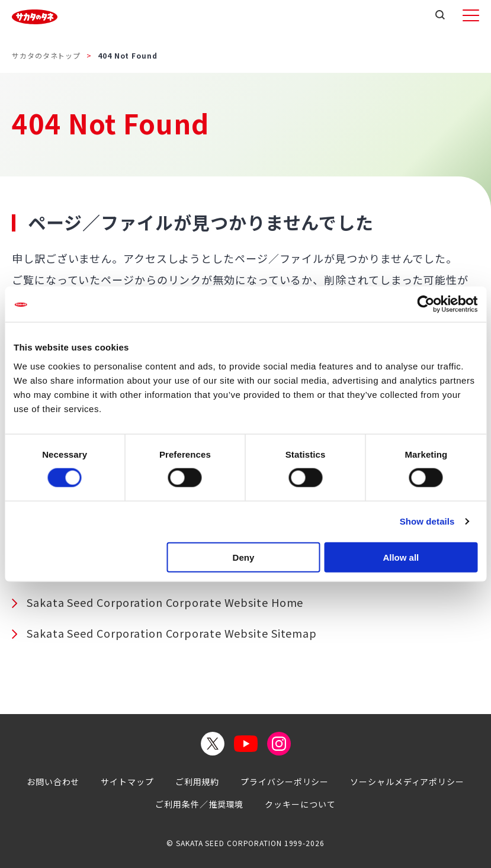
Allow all (401, 557)
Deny (244, 557)
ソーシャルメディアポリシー (407, 782)
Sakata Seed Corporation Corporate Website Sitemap (172, 633)
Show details (427, 521)
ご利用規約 (198, 782)
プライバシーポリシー (285, 782)
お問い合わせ (53, 782)
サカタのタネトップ (46, 55)
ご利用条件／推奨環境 (199, 804)
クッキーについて (300, 804)
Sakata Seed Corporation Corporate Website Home (165, 602)
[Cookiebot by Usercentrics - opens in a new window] (426, 304)
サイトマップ (127, 782)
